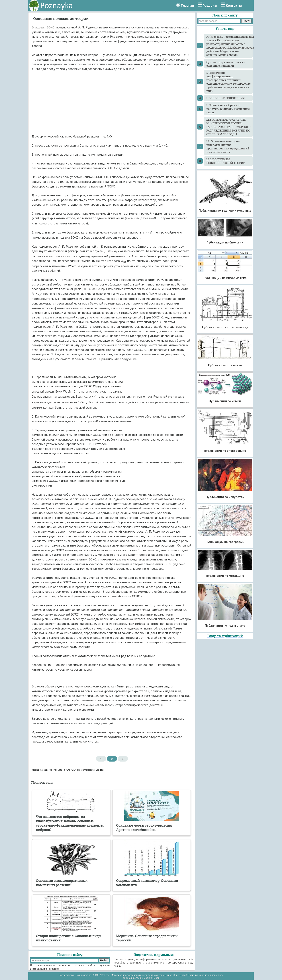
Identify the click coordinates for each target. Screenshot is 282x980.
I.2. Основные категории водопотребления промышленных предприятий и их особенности (228, 147)
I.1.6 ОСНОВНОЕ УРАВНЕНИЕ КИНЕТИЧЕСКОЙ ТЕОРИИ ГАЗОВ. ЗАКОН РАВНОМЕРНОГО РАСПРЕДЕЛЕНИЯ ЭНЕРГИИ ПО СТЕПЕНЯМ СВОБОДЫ (228, 127)
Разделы (210, 6)
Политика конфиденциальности (206, 975)
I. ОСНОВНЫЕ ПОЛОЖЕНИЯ (225, 98)
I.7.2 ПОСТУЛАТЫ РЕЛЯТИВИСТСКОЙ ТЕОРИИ (226, 161)
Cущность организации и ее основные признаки (226, 64)
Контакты (234, 6)
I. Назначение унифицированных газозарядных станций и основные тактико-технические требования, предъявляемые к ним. (228, 82)
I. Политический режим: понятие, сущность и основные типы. (228, 109)
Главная (187, 6)
